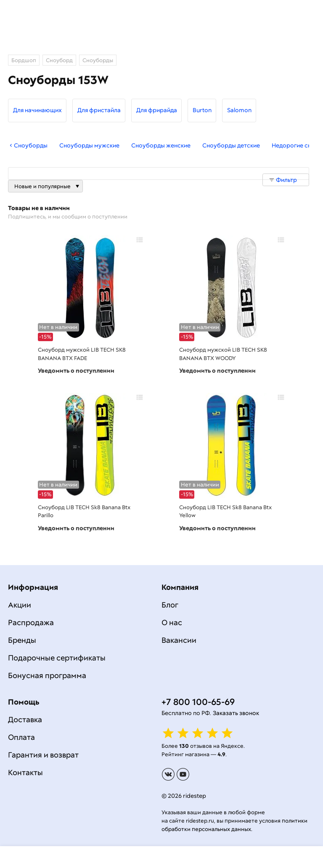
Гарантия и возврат (43, 755)
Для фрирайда (157, 110)
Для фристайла (99, 110)
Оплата (21, 737)
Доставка (25, 719)
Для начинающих (37, 110)
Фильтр (286, 180)
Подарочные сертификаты (57, 658)
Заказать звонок (236, 713)
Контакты (25, 772)
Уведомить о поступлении (76, 371)
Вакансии (179, 640)
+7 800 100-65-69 (198, 702)
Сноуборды (28, 145)
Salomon (239, 110)
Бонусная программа (47, 675)
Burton (202, 110)
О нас (172, 622)
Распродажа (31, 622)
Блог (170, 605)
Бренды (22, 640)
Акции (20, 605)
